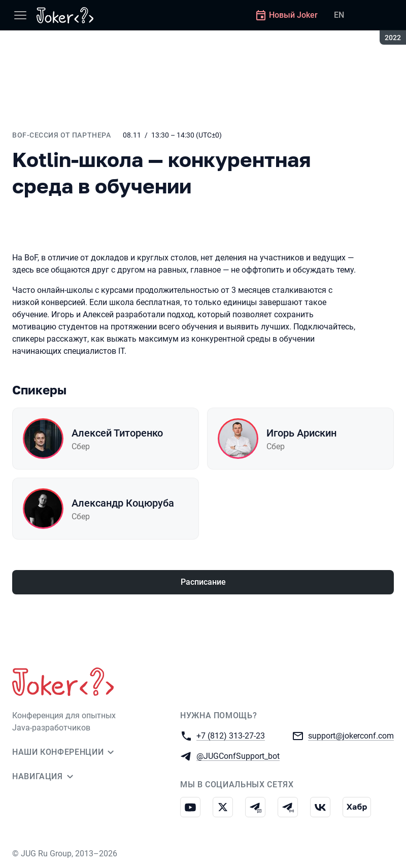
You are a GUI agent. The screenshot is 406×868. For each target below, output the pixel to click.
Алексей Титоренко (117, 433)
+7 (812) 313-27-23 (231, 735)
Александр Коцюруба (123, 503)
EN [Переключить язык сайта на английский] (339, 15)
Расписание (203, 582)
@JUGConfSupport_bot (238, 756)
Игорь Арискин (301, 433)
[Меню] (20, 15)
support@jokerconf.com (351, 735)
